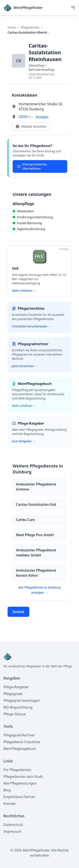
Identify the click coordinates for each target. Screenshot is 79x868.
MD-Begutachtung (18, 707)
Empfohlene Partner (19, 797)
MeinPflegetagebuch (20, 749)
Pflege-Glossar (15, 714)
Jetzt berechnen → (25, 366)
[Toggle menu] (73, 8)
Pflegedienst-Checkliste (22, 742)
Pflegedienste (30, 27)
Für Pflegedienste (17, 770)
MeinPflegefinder (28, 8)
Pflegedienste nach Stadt (23, 777)
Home (12, 27)
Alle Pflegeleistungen (20, 783)
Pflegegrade (13, 694)
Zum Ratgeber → (24, 441)
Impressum (12, 831)
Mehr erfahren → (24, 406)
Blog (7, 790)
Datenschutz (13, 825)
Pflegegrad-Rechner (19, 735)
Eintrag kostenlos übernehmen (32, 166)
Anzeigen (42, 117)
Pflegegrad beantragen (22, 700)
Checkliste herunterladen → (31, 326)
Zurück (18, 612)
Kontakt (10, 804)
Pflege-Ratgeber (16, 687)
